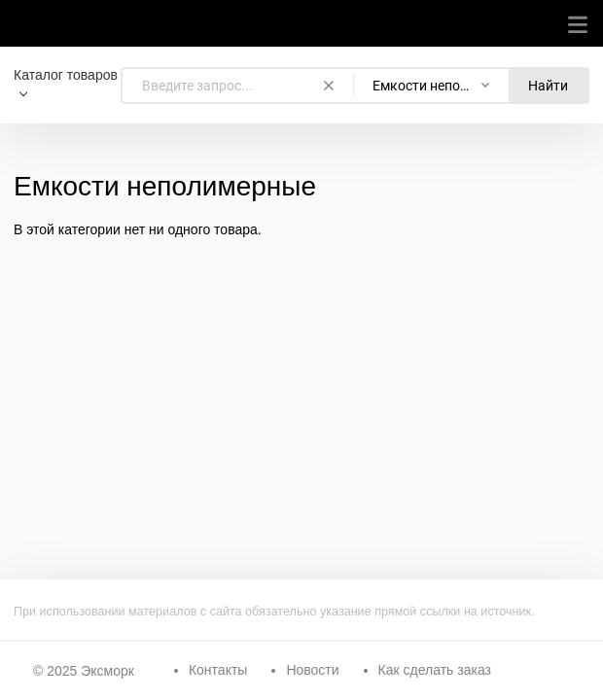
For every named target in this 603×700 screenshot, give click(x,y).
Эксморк (107, 671)
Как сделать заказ (435, 670)
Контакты (218, 670)
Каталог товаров (66, 75)
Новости (312, 670)
